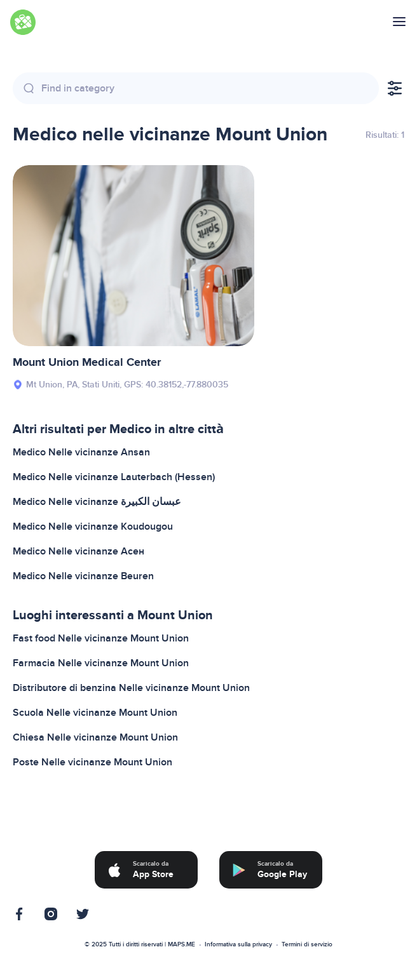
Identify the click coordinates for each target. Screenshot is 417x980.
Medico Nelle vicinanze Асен (79, 551)
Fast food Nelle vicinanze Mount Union (101, 638)
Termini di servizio (307, 944)
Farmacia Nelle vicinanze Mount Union (101, 663)
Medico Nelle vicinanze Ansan (81, 452)
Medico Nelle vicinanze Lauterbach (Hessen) (114, 477)
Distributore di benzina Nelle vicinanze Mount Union (131, 688)
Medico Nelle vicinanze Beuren (83, 576)
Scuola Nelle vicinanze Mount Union (95, 713)
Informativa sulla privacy (238, 944)
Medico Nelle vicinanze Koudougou (93, 527)
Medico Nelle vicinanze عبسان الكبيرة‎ (97, 502)
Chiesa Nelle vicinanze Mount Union (95, 737)
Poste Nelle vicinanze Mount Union (92, 762)
